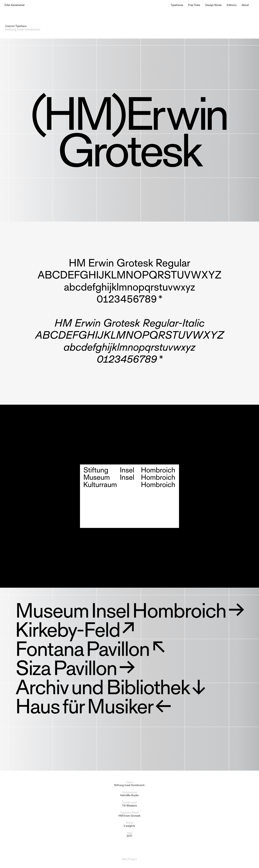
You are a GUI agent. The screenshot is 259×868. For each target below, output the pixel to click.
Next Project (129, 859)
